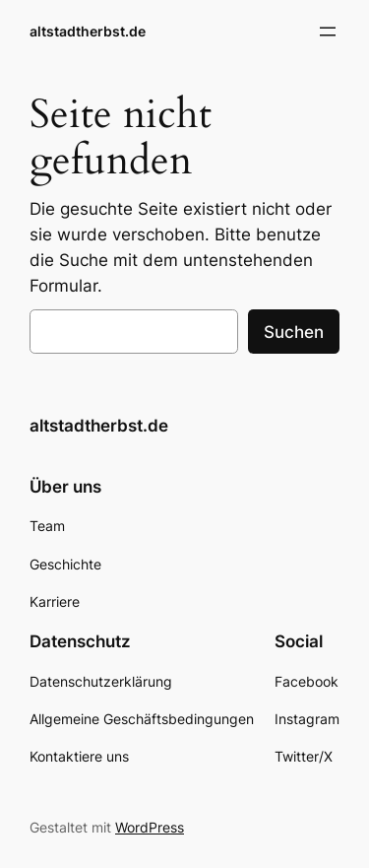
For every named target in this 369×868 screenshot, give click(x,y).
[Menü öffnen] (328, 32)
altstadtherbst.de (88, 31)
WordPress (150, 827)
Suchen (294, 332)
